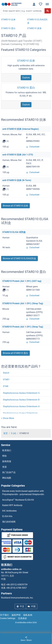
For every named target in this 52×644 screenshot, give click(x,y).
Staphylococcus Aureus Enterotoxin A (21, 406)
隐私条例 (28, 615)
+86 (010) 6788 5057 (16, 588)
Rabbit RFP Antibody (12, 505)
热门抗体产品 (9, 472)
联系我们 (7, 450)
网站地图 (7, 478)
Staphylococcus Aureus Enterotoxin (20, 413)
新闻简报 (7, 461)
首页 (6, 433)
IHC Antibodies (9, 511)
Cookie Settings (8, 618)
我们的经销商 (9, 522)
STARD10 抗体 (26, 61)
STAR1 (6, 380)
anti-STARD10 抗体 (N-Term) (17, 180)
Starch (6, 373)
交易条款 (22, 618)
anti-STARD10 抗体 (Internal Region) (21, 129)
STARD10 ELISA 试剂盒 (14, 232)
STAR (6, 386)
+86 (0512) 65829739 (17, 585)
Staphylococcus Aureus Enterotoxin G (21, 393)
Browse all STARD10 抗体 (15, 206)
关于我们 (4, 615)
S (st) (14, 433)
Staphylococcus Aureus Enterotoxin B (21, 400)
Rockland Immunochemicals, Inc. (17, 598)
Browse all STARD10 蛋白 (15, 353)
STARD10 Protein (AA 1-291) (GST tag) (22, 281)
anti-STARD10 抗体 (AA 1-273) (18, 155)
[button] (8, 418)
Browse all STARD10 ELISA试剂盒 (19, 258)
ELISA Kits (7, 516)
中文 (20, 606)
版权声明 (16, 615)
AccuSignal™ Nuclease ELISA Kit (18, 500)
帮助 (4, 456)
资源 (4, 467)
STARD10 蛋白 (26, 88)
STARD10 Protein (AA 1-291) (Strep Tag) (23, 303)
